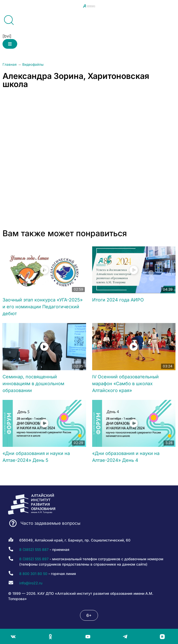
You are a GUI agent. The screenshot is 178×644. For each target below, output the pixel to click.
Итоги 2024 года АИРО (118, 300)
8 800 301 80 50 (33, 574)
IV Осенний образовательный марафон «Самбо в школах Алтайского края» (125, 384)
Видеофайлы (33, 64)
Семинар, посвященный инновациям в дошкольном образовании (33, 384)
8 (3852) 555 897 (34, 559)
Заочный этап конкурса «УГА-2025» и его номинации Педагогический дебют (43, 307)
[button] (10, 44)
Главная (10, 64)
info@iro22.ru (31, 583)
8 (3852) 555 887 (34, 549)
